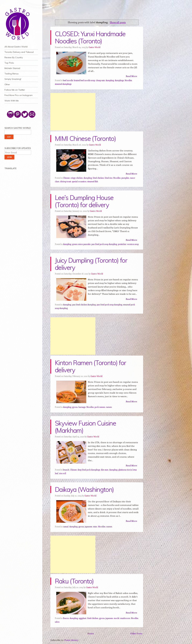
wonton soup (133, 244)
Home (91, 633)
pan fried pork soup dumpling (104, 244)
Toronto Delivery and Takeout (19, 52)
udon (57, 622)
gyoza (75, 407)
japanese (88, 526)
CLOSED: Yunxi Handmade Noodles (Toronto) (90, 37)
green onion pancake (81, 244)
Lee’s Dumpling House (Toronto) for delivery (84, 201)
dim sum (105, 470)
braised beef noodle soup (84, 80)
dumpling (110, 80)
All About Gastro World (16, 47)
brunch (66, 470)
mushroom (125, 618)
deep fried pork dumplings (89, 470)
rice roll (63, 473)
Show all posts (118, 22)
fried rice (109, 178)
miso (95, 526)
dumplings (119, 80)
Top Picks (9, 63)
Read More (131, 76)
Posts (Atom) (71, 640)
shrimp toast (66, 181)
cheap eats (100, 80)
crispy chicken (77, 178)
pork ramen (100, 407)
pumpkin (125, 178)
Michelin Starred (12, 68)
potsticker (122, 244)
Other (7, 84)
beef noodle (68, 80)
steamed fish (93, 181)
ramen (109, 407)
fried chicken (98, 178)
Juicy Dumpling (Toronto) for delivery (91, 264)
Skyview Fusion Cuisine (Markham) (85, 427)
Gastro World (94, 47)
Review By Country (14, 57)
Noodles (128, 80)
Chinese (66, 178)
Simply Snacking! (13, 79)
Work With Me (12, 101)
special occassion (79, 181)
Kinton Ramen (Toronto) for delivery (90, 366)
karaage (82, 407)
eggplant (82, 618)
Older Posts (136, 633)
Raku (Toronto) (74, 581)
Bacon (66, 618)
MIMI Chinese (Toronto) (85, 139)
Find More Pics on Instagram (19, 95)
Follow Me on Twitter (15, 90)
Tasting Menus (12, 74)
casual (66, 526)
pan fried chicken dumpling (84, 305)
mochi (116, 618)
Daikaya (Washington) (84, 489)
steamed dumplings (63, 84)
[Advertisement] (73, 112)
